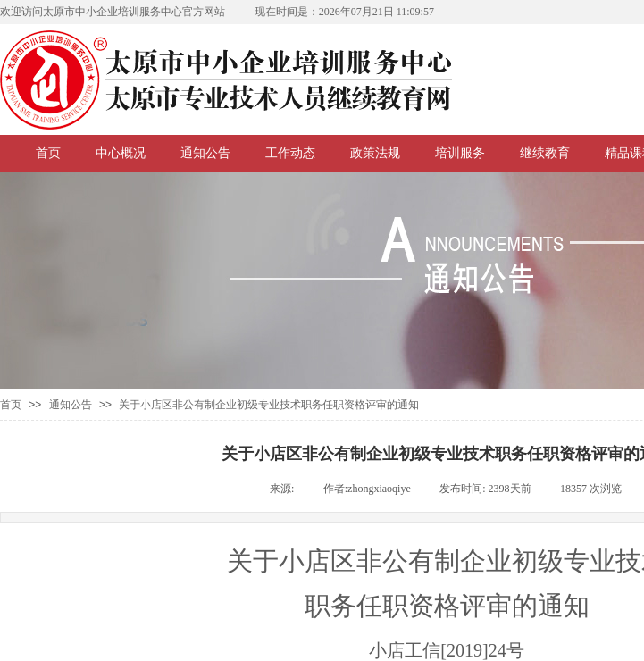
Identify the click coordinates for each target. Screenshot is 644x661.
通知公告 (205, 153)
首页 (48, 153)
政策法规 (375, 153)
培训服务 (460, 153)
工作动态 (290, 153)
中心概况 (121, 153)
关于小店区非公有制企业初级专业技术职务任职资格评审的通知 (269, 405)
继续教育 (545, 153)
